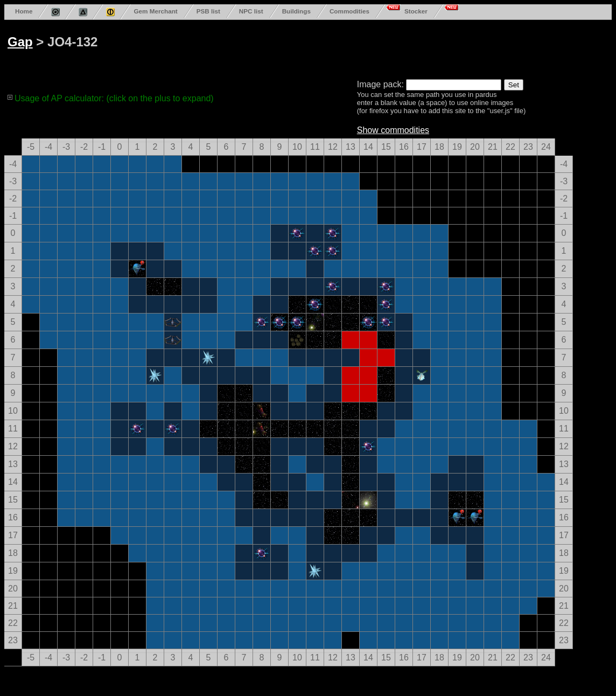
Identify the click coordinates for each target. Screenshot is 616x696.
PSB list (208, 11)
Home (24, 11)
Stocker (416, 11)
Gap (20, 42)
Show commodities (393, 130)
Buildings (296, 11)
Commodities (349, 11)
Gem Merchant (155, 11)
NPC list (251, 11)
